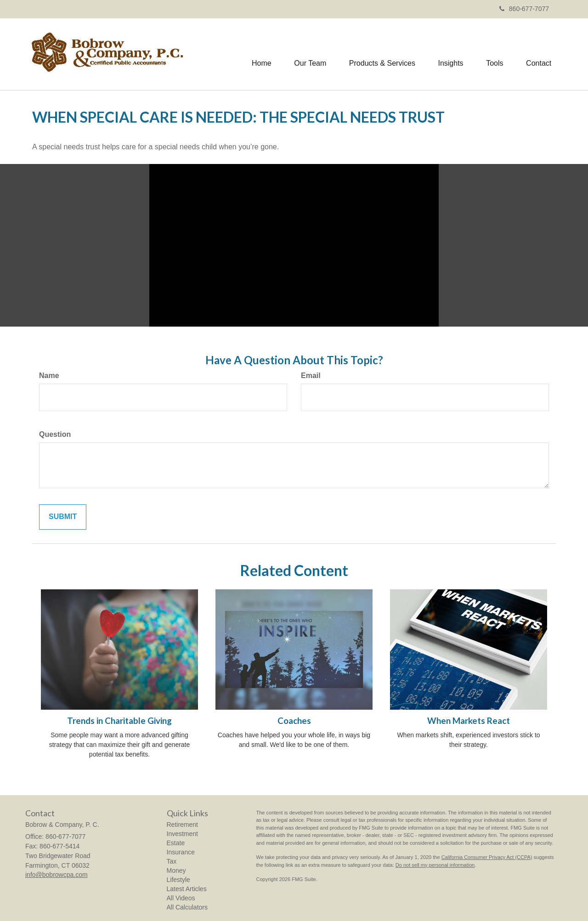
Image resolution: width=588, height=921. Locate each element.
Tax (172, 861)
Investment (182, 834)
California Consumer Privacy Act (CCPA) (487, 857)
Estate (176, 843)
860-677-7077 (524, 9)
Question (55, 434)
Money (176, 870)
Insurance (181, 852)
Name (49, 376)
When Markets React (469, 721)
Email (311, 376)
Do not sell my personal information (435, 865)
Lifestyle (178, 880)
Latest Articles (187, 889)
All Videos (181, 898)
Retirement (182, 825)
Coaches (294, 721)
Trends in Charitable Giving (119, 721)
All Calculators (187, 907)
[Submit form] (63, 517)
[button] (309, 54)
